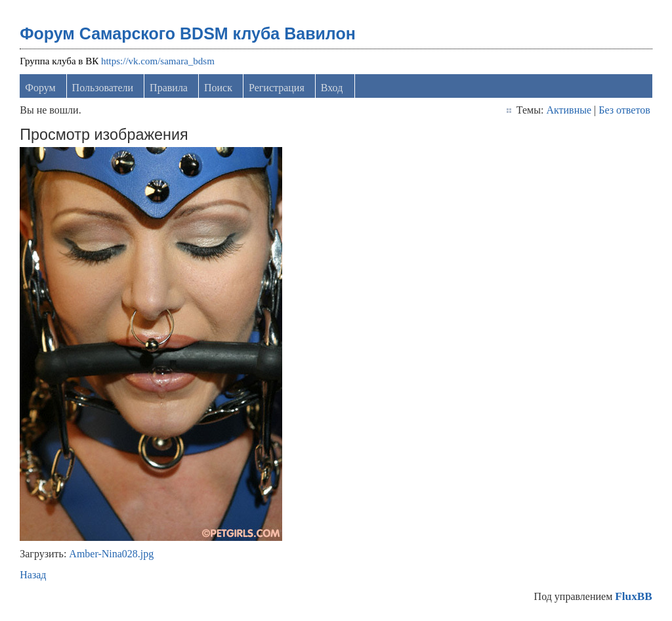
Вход (332, 88)
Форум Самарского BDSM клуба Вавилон (188, 33)
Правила (169, 88)
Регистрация (277, 88)
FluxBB (633, 596)
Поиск (218, 88)
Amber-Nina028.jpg (111, 554)
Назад (33, 575)
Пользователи (103, 88)
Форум (40, 88)
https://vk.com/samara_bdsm (158, 61)
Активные (569, 110)
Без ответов (624, 110)
